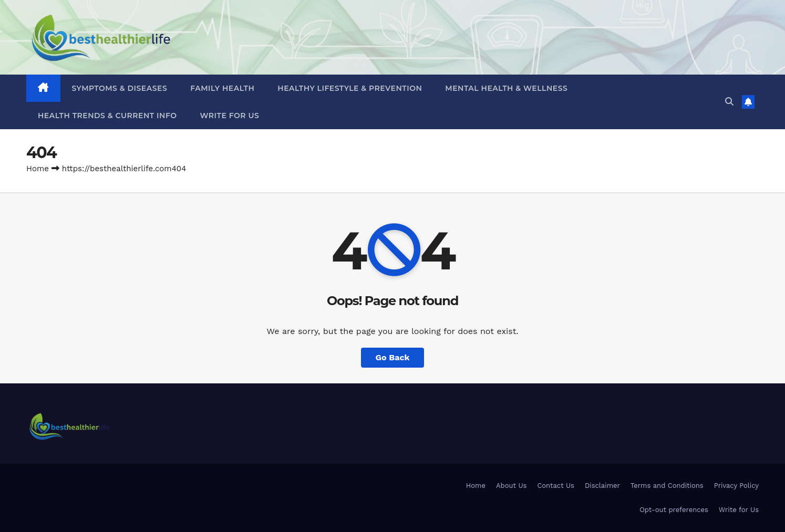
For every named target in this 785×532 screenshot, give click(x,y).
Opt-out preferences (674, 510)
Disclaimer (602, 486)
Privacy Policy (736, 486)
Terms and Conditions (667, 486)
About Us (511, 486)
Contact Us (556, 486)
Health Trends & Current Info (107, 116)
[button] (729, 102)
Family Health (222, 88)
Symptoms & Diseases (120, 88)
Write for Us (230, 116)
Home (38, 169)
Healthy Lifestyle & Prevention (350, 88)
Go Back (393, 357)
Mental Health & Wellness (506, 88)
